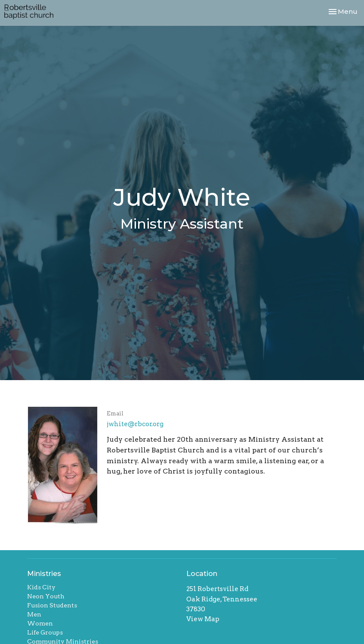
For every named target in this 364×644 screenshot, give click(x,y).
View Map (203, 619)
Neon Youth (46, 596)
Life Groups (45, 632)
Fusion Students (52, 605)
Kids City (41, 587)
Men (34, 614)
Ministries (44, 574)
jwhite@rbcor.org (135, 424)
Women (40, 623)
